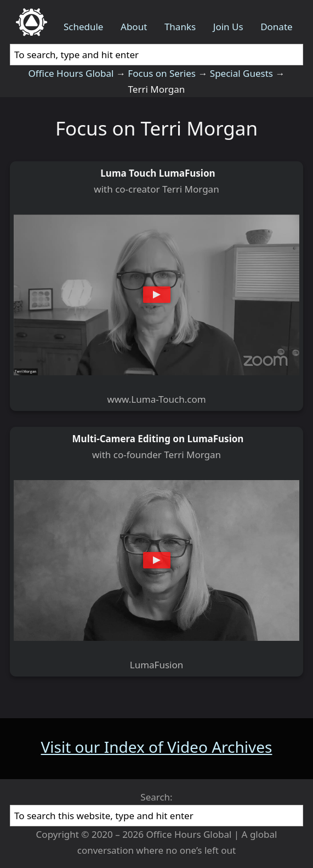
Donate (276, 27)
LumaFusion (157, 665)
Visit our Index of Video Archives (157, 747)
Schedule (84, 27)
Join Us (228, 27)
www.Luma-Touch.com (156, 399)
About (134, 27)
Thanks (180, 27)
